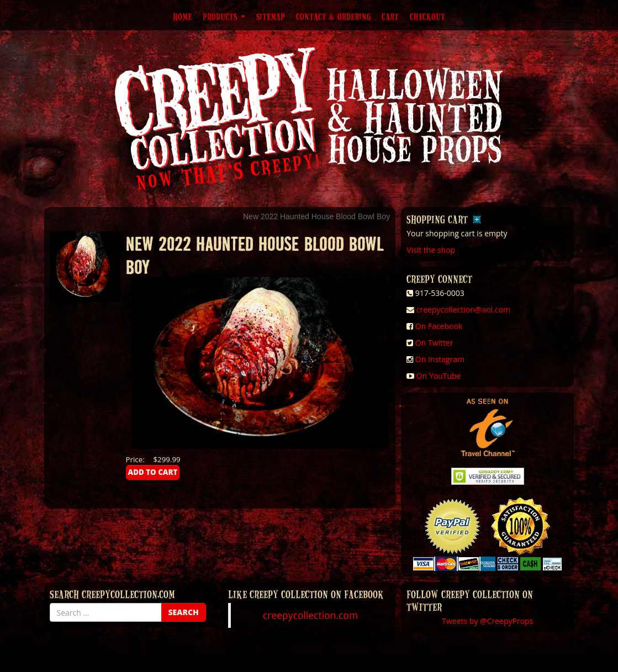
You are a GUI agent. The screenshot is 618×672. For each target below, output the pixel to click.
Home (182, 17)
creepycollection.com (310, 615)
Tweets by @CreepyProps (487, 621)
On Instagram (440, 359)
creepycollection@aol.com (463, 309)
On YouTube (439, 376)
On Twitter (434, 343)
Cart (390, 17)
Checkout (427, 17)
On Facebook (439, 326)
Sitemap (271, 17)
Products (224, 17)
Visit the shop (431, 250)
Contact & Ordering (333, 17)
